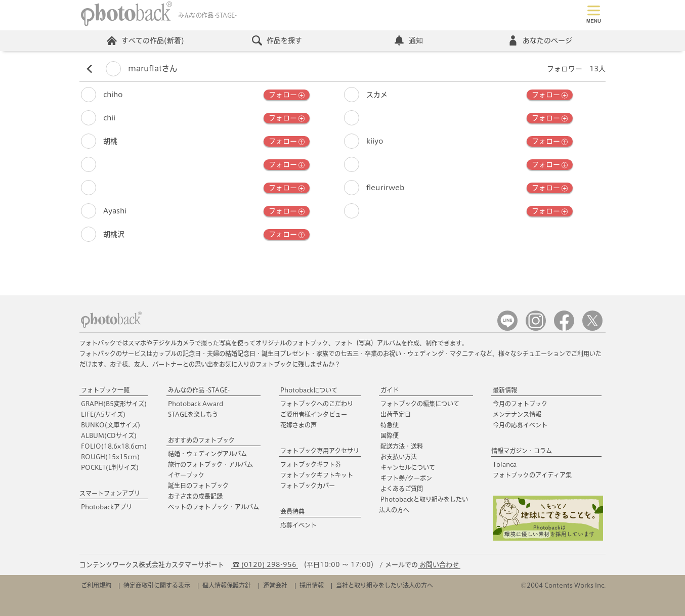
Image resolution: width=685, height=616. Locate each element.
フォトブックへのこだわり (317, 404)
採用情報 (312, 585)
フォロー (287, 95)
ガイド (390, 390)
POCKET (110, 467)
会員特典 (292, 511)
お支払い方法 (399, 457)
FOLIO (114, 446)
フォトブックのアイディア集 (532, 475)
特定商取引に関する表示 (157, 585)
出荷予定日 (396, 414)
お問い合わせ (439, 565)
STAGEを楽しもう (193, 414)
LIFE (103, 414)
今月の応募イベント (520, 425)
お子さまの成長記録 (195, 496)
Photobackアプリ (106, 507)
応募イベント (298, 525)
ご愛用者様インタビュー (314, 414)
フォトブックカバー (308, 486)
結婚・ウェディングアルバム (207, 454)
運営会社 (275, 585)
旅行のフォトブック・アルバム (210, 464)
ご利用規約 (96, 585)
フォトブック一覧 (105, 390)
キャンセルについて (408, 467)
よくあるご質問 (402, 489)
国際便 (390, 435)
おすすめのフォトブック (201, 440)
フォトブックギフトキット (317, 475)
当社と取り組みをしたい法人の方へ (384, 585)
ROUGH (110, 457)
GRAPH (114, 404)
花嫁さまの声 (298, 425)
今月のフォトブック (520, 404)
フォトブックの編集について (420, 404)
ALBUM (109, 435)
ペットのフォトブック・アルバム (213, 507)
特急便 (390, 425)
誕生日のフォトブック (198, 486)
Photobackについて (309, 390)
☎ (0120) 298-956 (265, 565)
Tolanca (505, 464)
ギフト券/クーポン (406, 478)
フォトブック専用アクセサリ (320, 451)
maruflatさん (141, 69)
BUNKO (111, 425)
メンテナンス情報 (517, 414)
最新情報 (505, 390)
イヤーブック (186, 475)
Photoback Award (196, 404)
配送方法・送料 (402, 446)
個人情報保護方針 (227, 585)
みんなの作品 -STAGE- (199, 390)
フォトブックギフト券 (311, 464)
